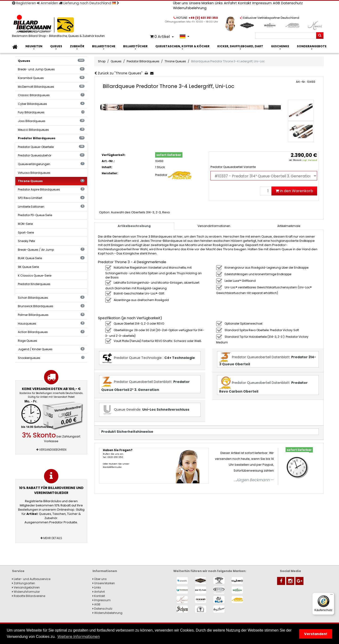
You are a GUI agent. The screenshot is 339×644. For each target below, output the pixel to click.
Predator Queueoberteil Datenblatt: (268, 359)
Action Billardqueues (51, 332)
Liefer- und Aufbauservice (31, 579)
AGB (276, 3)
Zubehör (77, 46)
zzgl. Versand (310, 160)
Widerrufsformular (26, 592)
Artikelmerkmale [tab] (289, 226)
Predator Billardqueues (51, 138)
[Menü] (331, 596)
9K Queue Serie (28, 267)
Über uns (180, 3)
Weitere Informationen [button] (79, 637)
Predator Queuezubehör (51, 155)
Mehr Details (51, 538)
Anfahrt (230, 3)
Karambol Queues (51, 78)
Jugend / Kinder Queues (51, 349)
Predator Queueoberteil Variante (233, 167)
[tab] (214, 226)
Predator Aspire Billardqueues (51, 189)
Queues (56, 46)
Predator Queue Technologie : (148, 358)
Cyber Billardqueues (51, 104)
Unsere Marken (201, 3)
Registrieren (24, 3)
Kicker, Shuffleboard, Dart (240, 46)
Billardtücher (135, 46)
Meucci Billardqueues (51, 130)
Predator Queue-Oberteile (51, 147)
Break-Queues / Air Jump (51, 250)
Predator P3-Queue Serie (35, 215)
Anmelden (48, 3)
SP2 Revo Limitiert (51, 198)
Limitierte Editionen (51, 207)
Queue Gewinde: (145, 410)
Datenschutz (292, 3)
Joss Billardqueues (51, 121)
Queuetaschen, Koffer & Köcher (182, 46)
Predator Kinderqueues (34, 284)
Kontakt (245, 3)
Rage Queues (28, 341)
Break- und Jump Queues (51, 69)
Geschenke (280, 46)
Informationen (105, 571)
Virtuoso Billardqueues (34, 173)
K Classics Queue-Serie (35, 276)
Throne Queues (51, 181)
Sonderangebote (312, 46)
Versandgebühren (51, 450)
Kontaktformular (112, 467)
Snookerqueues (51, 358)
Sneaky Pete (26, 241)
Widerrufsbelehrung (190, 8)
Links (219, 3)
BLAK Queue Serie (51, 258)
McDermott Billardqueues (51, 87)
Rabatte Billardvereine (29, 596)
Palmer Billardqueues (51, 315)
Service (18, 571)
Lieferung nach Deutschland (89, 3)
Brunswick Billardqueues (51, 306)
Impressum (262, 3)
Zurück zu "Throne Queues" (118, 73)
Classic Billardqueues (51, 95)
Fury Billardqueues (51, 112)
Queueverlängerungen (51, 164)
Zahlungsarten (24, 583)
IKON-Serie (25, 224)
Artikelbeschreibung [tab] (134, 226)
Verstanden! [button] (316, 634)
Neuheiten (34, 46)
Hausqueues (51, 324)
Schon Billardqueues (51, 298)
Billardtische (104, 46)
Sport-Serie (26, 233)
